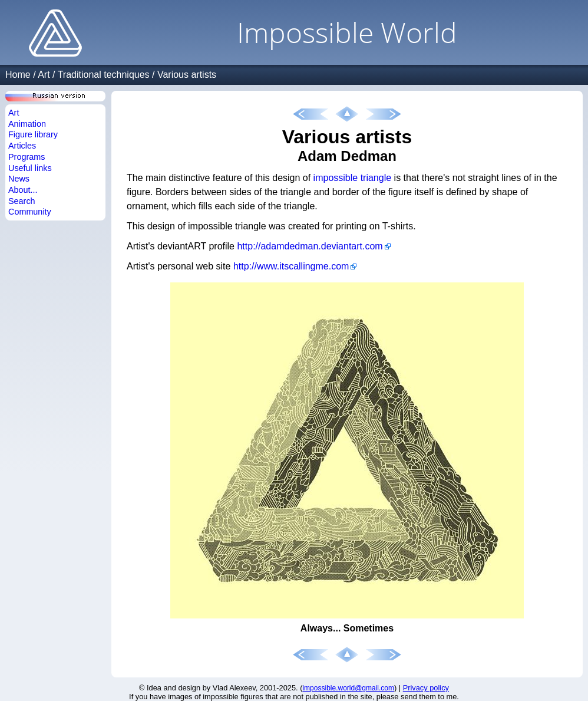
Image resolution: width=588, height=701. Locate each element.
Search (22, 201)
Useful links (30, 168)
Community (30, 212)
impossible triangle (353, 178)
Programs (27, 157)
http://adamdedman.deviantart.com (310, 246)
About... (23, 190)
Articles (22, 146)
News (19, 179)
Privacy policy (426, 688)
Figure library (33, 134)
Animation (27, 124)
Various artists (187, 75)
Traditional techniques (104, 75)
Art (44, 75)
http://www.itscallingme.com (291, 266)
